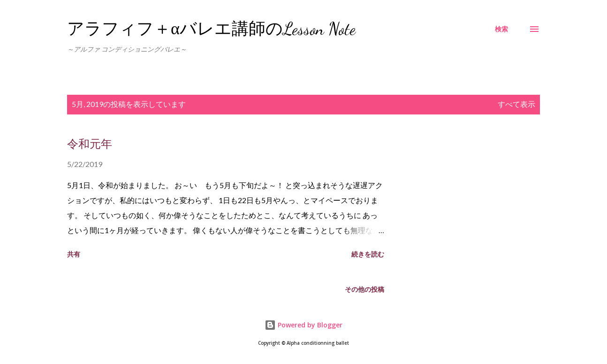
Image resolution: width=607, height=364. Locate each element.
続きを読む (368, 254)
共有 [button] (74, 254)
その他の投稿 (364, 289)
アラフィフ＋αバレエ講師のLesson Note (211, 29)
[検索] (501, 29)
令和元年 (90, 144)
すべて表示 (516, 104)
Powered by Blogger (303, 325)
